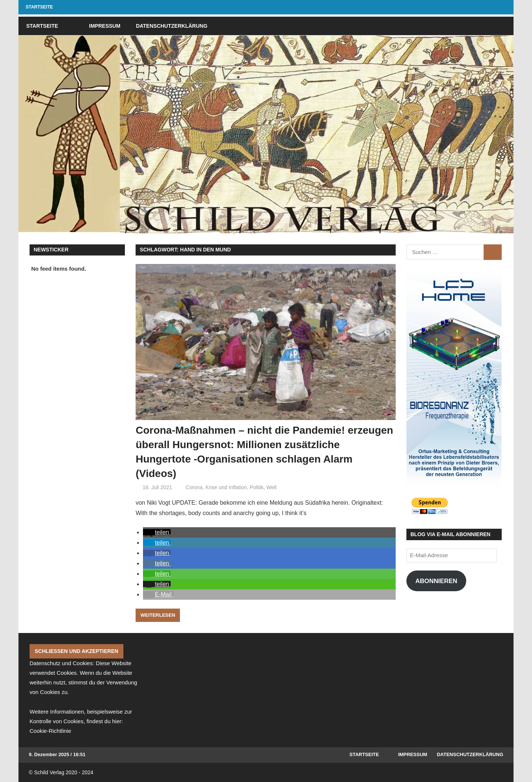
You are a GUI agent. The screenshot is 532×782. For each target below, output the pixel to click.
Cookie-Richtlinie (50, 731)
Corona (194, 487)
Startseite (40, 7)
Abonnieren (436, 581)
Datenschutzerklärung (172, 26)
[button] (157, 532)
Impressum (105, 26)
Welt (272, 487)
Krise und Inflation (226, 487)
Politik (257, 487)
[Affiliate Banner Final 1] (454, 378)
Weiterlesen (158, 615)
